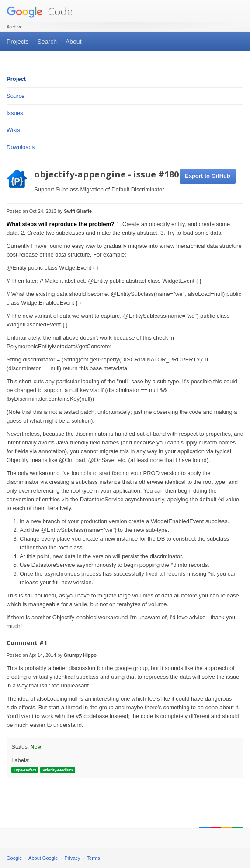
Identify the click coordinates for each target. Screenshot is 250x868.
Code (40, 11)
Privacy (73, 858)
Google (14, 858)
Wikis (13, 130)
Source (16, 96)
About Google (43, 858)
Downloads (21, 147)
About (74, 42)
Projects (18, 42)
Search (47, 42)
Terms (94, 858)
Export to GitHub (208, 176)
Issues (15, 113)
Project (16, 79)
